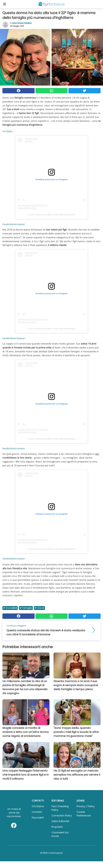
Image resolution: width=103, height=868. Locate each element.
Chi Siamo (38, 806)
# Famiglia (26, 608)
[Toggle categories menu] (5, 4)
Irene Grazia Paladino (22, 23)
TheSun (9, 131)
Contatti (37, 812)
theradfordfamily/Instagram (14, 224)
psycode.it (38, 818)
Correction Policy (62, 816)
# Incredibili (10, 608)
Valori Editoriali (60, 821)
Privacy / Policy (86, 806)
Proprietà (57, 827)
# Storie (39, 608)
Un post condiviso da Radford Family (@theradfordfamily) (52, 215)
